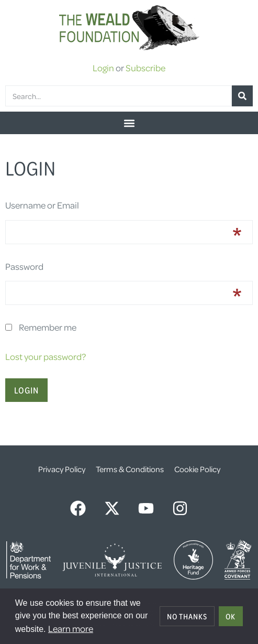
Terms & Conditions (130, 469)
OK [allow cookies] (231, 616)
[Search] (242, 96)
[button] (129, 123)
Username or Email (42, 205)
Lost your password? (46, 356)
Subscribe (145, 68)
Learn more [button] (71, 628)
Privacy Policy (62, 469)
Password (24, 266)
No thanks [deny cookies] (187, 616)
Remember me (48, 327)
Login (103, 68)
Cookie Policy (197, 469)
